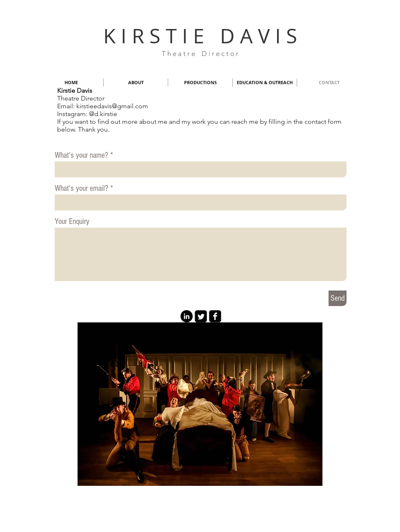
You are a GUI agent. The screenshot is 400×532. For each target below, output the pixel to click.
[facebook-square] (215, 316)
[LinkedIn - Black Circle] (187, 316)
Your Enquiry (72, 221)
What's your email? (81, 188)
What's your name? (81, 155)
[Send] (338, 298)
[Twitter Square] (201, 316)
